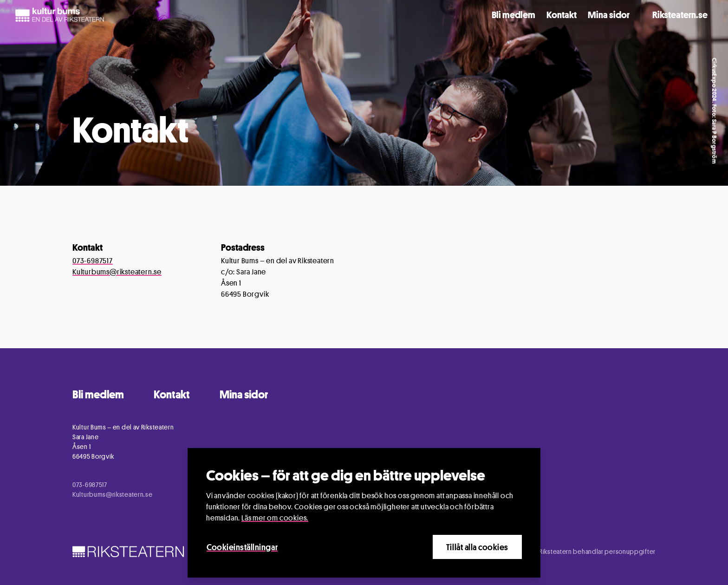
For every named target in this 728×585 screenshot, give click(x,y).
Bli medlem (513, 15)
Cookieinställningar (242, 547)
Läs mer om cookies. (275, 518)
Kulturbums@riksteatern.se (117, 272)
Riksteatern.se (680, 15)
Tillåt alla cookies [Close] (477, 547)
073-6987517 (93, 261)
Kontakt (562, 15)
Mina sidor (609, 15)
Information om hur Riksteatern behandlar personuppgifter (569, 551)
